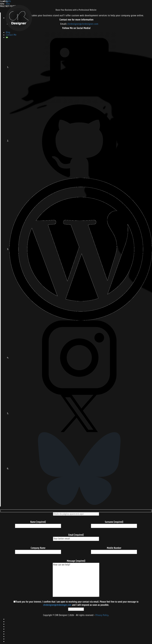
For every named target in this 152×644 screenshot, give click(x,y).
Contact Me (11, 35)
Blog (8, 32)
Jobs (8, 4)
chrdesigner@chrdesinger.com (57, 605)
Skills (8, 1)
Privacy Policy (102, 615)
